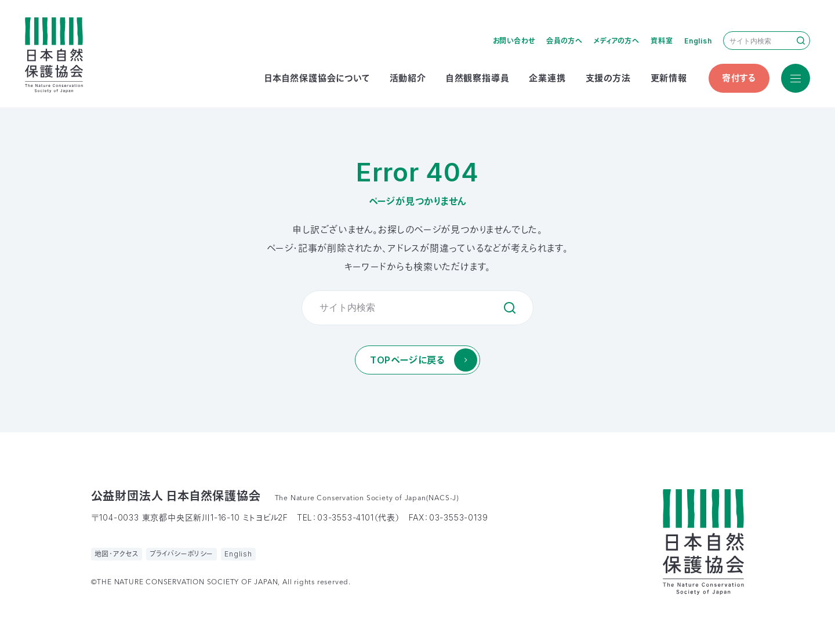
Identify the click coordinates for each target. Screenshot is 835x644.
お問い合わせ (514, 41)
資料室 (662, 41)
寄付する (739, 78)
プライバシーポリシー (181, 554)
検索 (801, 41)
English (698, 41)
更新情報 (669, 78)
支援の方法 (608, 78)
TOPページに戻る (407, 360)
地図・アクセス (117, 554)
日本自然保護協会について (317, 78)
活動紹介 (408, 78)
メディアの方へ (617, 41)
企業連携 (547, 78)
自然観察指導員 (478, 78)
